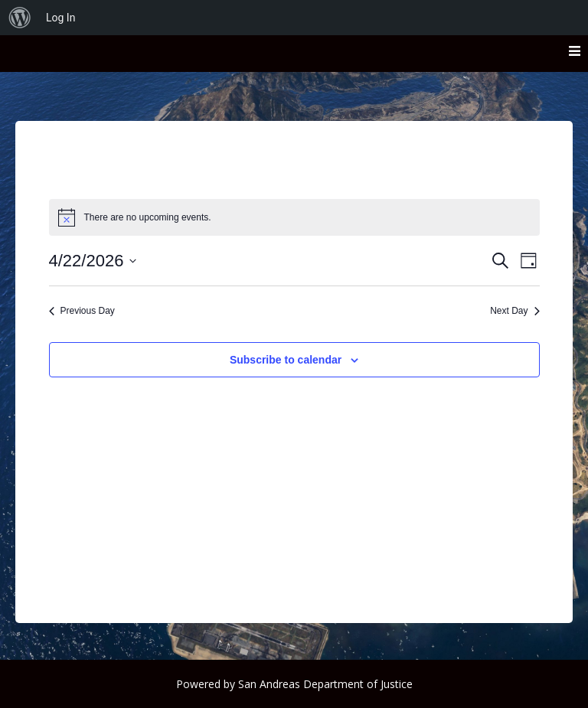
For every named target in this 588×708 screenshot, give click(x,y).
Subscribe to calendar (286, 360)
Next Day (514, 311)
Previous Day (82, 311)
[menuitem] (20, 18)
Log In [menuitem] (60, 18)
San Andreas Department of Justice (325, 684)
